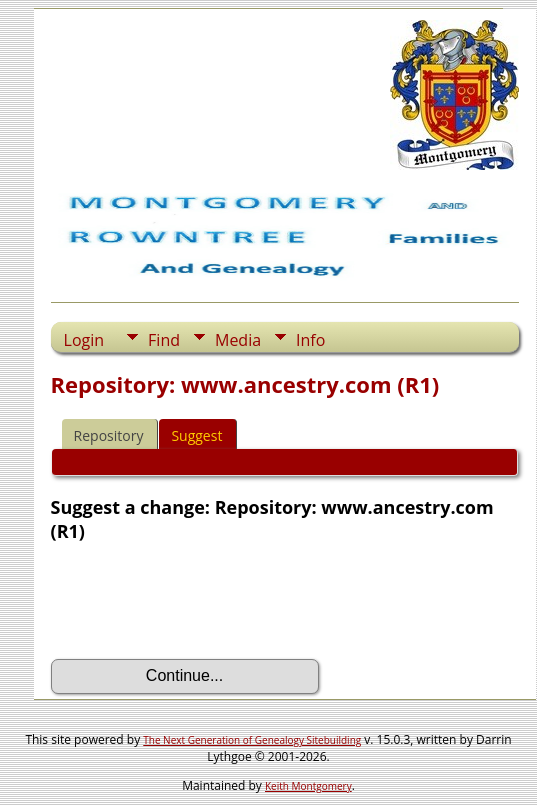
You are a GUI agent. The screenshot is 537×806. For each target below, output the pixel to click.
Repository (109, 435)
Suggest (196, 435)
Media (238, 340)
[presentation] (203, 601)
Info (310, 340)
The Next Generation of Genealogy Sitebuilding (252, 740)
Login (84, 340)
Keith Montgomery (308, 786)
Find (164, 340)
